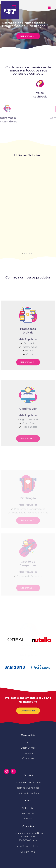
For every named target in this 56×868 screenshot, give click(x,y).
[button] (22, 253)
